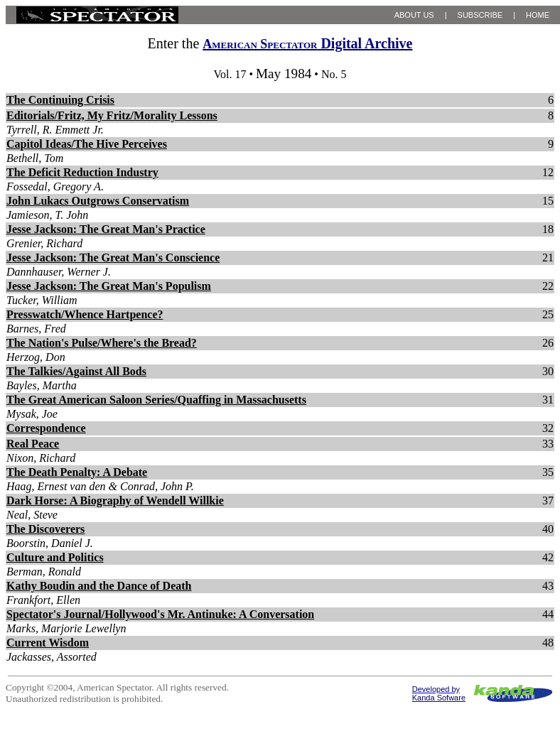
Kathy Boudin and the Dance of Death (99, 586)
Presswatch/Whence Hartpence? (85, 314)
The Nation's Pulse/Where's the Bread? (102, 343)
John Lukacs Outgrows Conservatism (98, 201)
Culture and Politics (55, 557)
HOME (538, 15)
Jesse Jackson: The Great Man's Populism (109, 286)
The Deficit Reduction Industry (82, 172)
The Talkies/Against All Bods (76, 371)
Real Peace (33, 444)
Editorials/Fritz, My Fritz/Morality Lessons (112, 115)
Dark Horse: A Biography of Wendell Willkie (115, 500)
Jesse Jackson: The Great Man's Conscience (113, 258)
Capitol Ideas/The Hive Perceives (87, 144)
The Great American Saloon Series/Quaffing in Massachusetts (156, 400)
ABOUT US (414, 15)
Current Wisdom (48, 643)
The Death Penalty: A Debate (77, 472)
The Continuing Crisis (60, 100)
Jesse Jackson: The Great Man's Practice (106, 229)
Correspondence (46, 428)
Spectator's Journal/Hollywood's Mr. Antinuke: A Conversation (160, 614)
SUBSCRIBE (480, 15)
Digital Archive (307, 43)
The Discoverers (45, 529)
